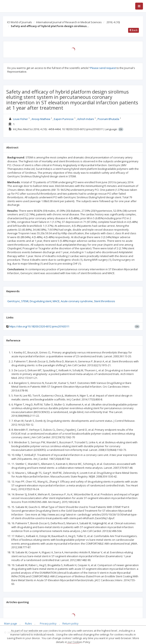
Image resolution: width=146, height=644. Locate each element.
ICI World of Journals (20, 22)
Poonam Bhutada (108, 119)
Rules (28, 623)
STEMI (25, 301)
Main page (11, 623)
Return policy (70, 623)
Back (133, 30)
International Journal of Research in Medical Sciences (69, 22)
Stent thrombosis (105, 301)
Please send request (103, 68)
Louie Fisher (20, 119)
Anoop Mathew (41, 119)
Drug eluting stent (41, 301)
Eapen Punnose (64, 119)
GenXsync (14, 301)
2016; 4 (113, 22)
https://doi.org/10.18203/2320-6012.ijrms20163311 (39, 326)
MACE (56, 301)
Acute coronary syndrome (77, 301)
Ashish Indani (86, 119)
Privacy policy (48, 623)
